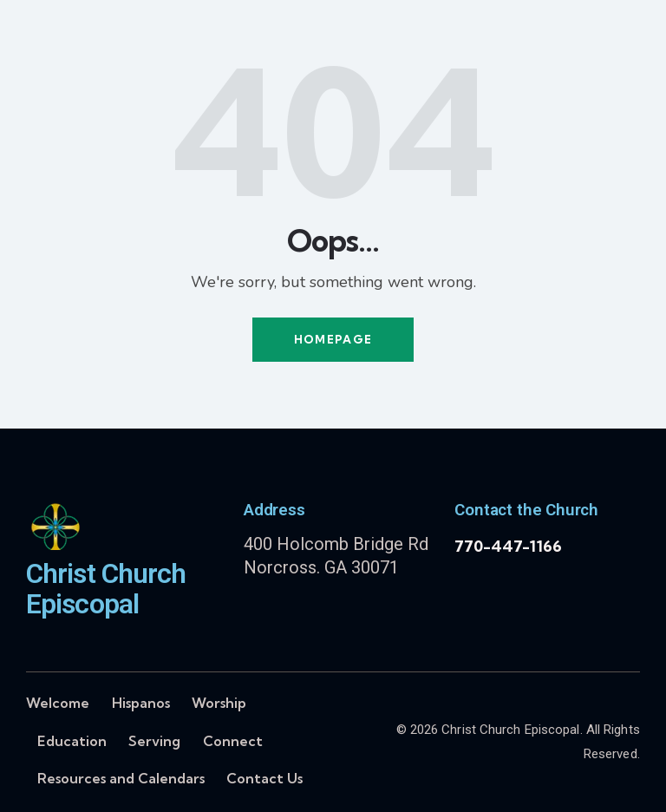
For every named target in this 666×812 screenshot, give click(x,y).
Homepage (333, 339)
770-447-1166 (508, 546)
